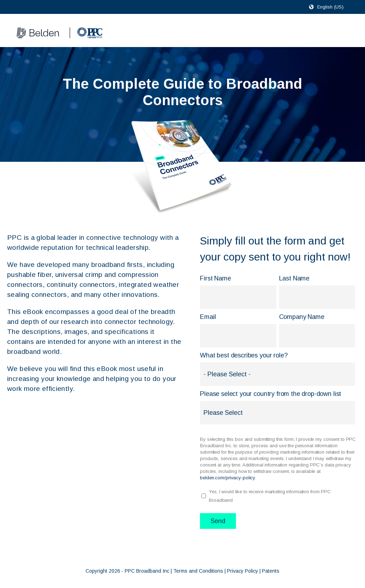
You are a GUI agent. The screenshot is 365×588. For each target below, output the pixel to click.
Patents (271, 571)
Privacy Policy (243, 571)
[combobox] (333, 7)
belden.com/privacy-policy (227, 478)
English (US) (330, 7)
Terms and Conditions (198, 571)
